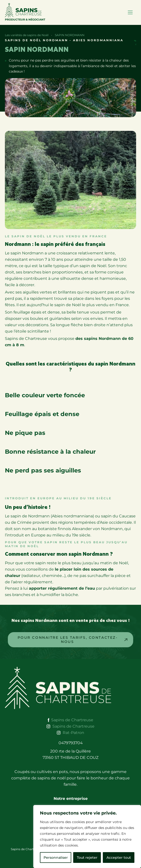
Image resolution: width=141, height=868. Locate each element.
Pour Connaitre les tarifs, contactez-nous (68, 640)
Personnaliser (56, 858)
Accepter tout (119, 858)
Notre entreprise (71, 799)
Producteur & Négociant (25, 12)
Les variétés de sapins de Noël (27, 35)
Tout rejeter (87, 858)
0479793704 (71, 743)
